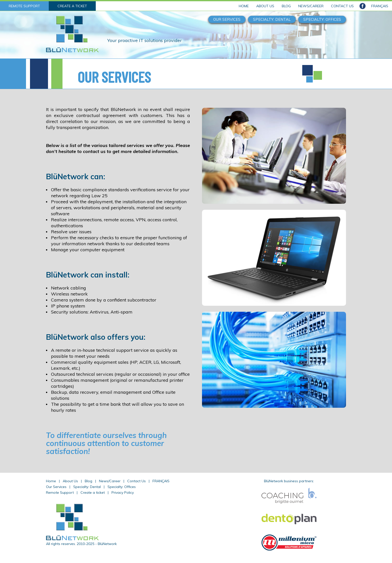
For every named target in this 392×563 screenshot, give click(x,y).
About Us (70, 481)
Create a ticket (93, 492)
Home (51, 481)
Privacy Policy (123, 492)
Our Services (56, 487)
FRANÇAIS (380, 6)
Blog (88, 481)
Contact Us (136, 481)
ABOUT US (265, 6)
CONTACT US (342, 6)
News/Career (110, 481)
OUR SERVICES (227, 19)
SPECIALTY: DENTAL (272, 19)
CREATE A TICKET (72, 6)
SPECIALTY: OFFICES (322, 19)
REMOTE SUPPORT (24, 6)
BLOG (286, 6)
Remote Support (60, 492)
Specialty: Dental (87, 487)
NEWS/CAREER (311, 6)
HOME (244, 6)
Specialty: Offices (122, 487)
